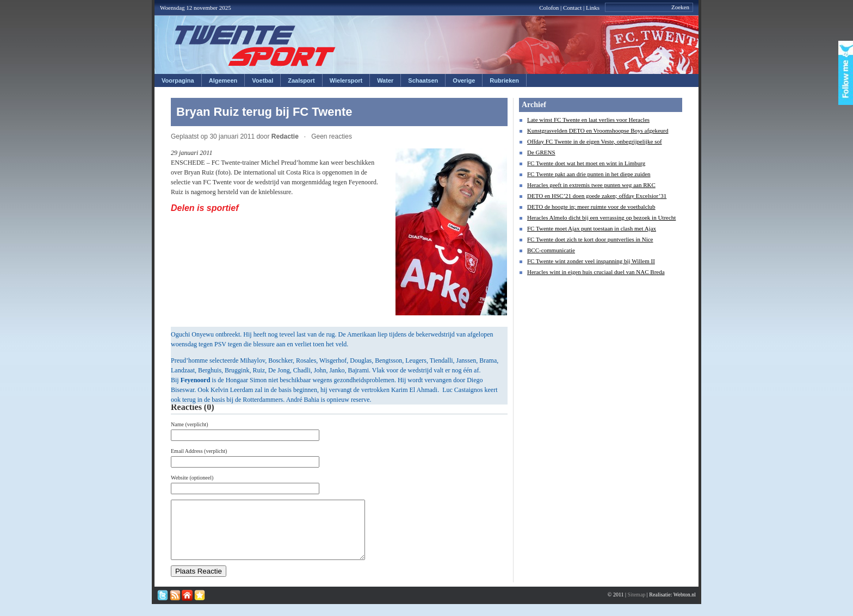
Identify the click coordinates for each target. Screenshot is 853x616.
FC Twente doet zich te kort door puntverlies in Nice (590, 239)
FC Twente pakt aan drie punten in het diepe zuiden (589, 174)
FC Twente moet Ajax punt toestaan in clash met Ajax (592, 228)
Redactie (285, 136)
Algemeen (223, 80)
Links (593, 8)
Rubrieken (504, 80)
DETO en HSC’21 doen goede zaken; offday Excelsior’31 (597, 196)
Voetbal (262, 80)
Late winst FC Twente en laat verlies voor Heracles (588, 120)
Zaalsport (301, 80)
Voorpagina (178, 80)
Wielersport (346, 80)
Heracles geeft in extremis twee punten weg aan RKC (591, 185)
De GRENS (541, 152)
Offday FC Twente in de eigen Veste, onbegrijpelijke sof (595, 141)
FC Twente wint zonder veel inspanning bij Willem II (591, 261)
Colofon (549, 8)
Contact (572, 8)
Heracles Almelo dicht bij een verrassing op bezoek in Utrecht (601, 217)
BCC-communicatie (551, 250)
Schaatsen (423, 80)
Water (385, 80)
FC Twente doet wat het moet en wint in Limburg (586, 163)
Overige (464, 80)
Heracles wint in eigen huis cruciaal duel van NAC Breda (596, 272)
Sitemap (637, 606)
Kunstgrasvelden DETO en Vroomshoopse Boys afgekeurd (598, 130)
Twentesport (255, 46)
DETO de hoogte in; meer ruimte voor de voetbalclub (591, 207)
